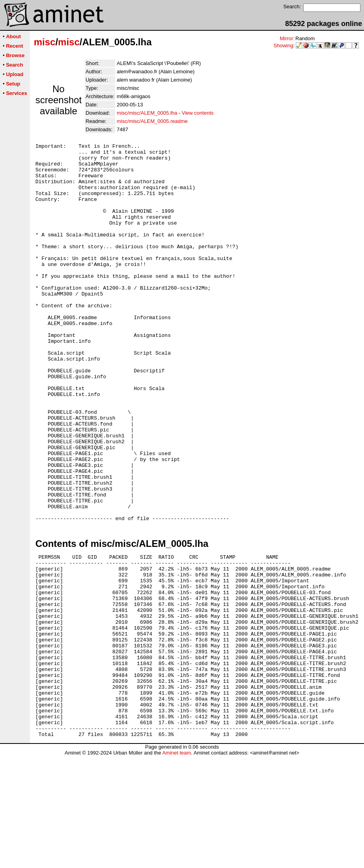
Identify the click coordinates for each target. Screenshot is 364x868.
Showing (284, 46)
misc (45, 42)
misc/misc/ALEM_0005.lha (147, 113)
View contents (198, 113)
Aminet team (176, 865)
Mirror (286, 38)
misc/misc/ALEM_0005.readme (152, 121)
